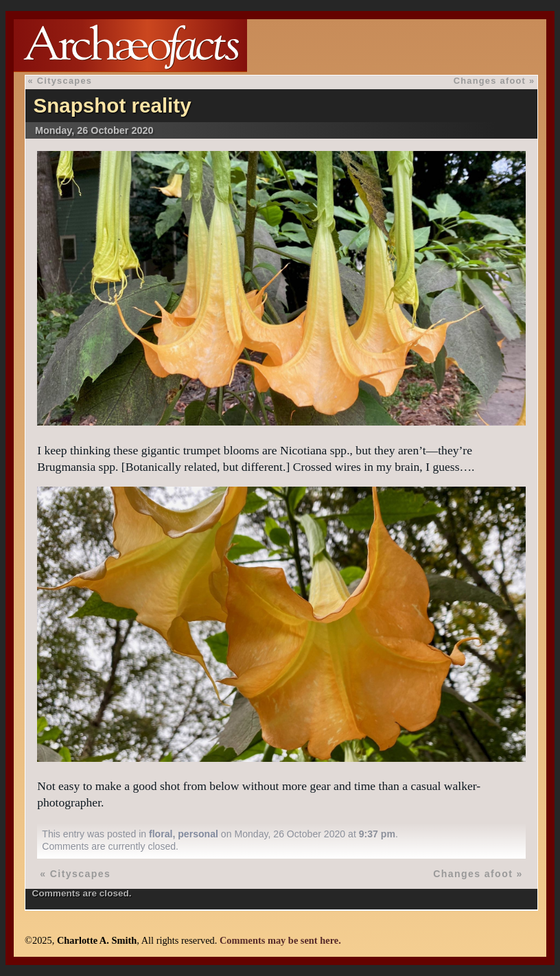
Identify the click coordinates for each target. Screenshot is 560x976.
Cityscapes (65, 81)
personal (198, 834)
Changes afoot (490, 81)
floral (161, 834)
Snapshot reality (112, 105)
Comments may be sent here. (280, 940)
